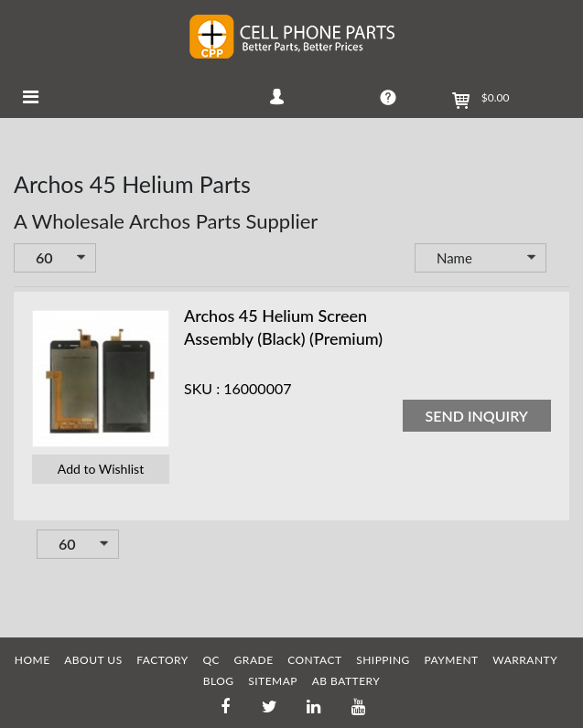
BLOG (219, 681)
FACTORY (162, 660)
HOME (32, 660)
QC (211, 660)
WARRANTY (525, 660)
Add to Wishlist (101, 469)
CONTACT (314, 660)
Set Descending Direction (559, 260)
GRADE (254, 660)
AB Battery (346, 681)
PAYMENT (451, 660)
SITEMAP (273, 681)
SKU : (202, 388)
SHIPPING (383, 660)
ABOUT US (93, 660)
